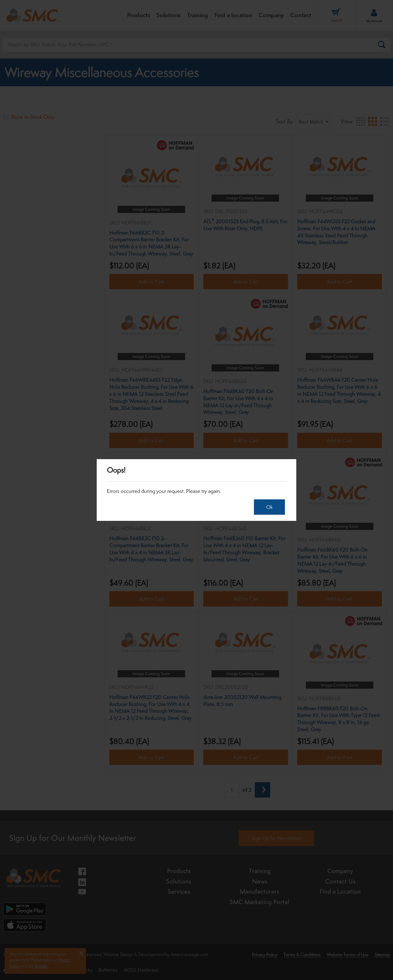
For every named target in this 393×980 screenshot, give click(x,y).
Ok (269, 507)
